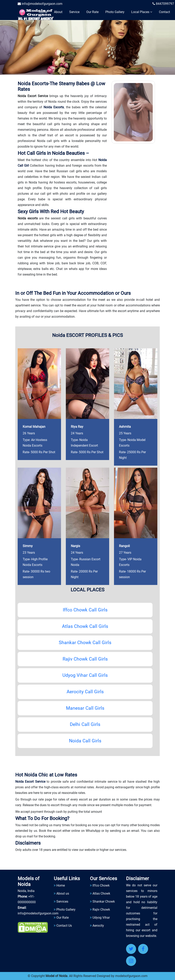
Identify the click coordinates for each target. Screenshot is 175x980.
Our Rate (92, 12)
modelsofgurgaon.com (131, 976)
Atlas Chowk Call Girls (85, 626)
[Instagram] (131, 961)
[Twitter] (131, 949)
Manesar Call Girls (85, 708)
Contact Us (64, 926)
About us (63, 893)
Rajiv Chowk (101, 910)
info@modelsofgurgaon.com (40, 4)
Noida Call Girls (85, 741)
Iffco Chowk (101, 885)
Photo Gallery (115, 12)
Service (74, 12)
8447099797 (163, 4)
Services (62, 901)
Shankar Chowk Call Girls (85, 643)
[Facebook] (143, 949)
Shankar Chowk (104, 901)
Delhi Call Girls (85, 724)
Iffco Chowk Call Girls (85, 610)
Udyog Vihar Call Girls (85, 675)
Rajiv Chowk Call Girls (85, 659)
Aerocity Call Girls (85, 692)
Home (43, 12)
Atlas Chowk (101, 893)
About (58, 12)
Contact (164, 12)
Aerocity (98, 926)
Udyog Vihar (101, 918)
